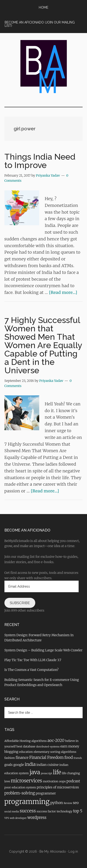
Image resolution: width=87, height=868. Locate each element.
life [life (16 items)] (57, 772)
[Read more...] (63, 292)
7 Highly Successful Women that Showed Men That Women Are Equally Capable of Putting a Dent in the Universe (43, 345)
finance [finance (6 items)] (22, 757)
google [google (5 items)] (19, 765)
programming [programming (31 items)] (27, 802)
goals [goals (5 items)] (9, 765)
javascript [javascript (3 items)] (47, 773)
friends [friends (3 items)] (78, 758)
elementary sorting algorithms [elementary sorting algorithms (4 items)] (55, 752)
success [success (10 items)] (28, 811)
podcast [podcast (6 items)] (73, 781)
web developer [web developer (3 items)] (18, 818)
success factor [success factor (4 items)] (46, 811)
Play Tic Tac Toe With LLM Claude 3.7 (33, 660)
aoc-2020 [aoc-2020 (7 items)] (56, 740)
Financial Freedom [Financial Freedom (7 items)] (46, 757)
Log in (73, 851)
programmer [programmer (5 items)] (46, 793)
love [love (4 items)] (7, 781)
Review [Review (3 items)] (68, 803)
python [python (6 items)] (57, 803)
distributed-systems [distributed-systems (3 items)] (48, 747)
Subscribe (20, 603)
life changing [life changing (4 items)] (71, 773)
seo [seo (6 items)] (76, 803)
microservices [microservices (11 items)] (27, 781)
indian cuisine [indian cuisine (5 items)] (47, 765)
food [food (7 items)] (69, 757)
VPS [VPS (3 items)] (7, 818)
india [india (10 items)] (30, 764)
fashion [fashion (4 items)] (10, 758)
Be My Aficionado (53, 851)
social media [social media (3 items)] (12, 812)
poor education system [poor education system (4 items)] (20, 787)
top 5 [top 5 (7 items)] (78, 811)
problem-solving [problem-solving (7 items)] (20, 793)
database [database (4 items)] (29, 746)
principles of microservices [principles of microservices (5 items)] (58, 787)
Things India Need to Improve (40, 161)
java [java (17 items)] (35, 772)
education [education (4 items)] (26, 752)
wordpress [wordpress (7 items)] (37, 818)
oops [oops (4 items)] (62, 781)
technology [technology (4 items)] (64, 811)
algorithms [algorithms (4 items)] (39, 741)
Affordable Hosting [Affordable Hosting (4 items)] (18, 741)
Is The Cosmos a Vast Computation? (32, 670)
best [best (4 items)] (19, 746)
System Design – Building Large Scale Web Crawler (43, 650)
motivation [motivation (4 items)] (51, 781)
